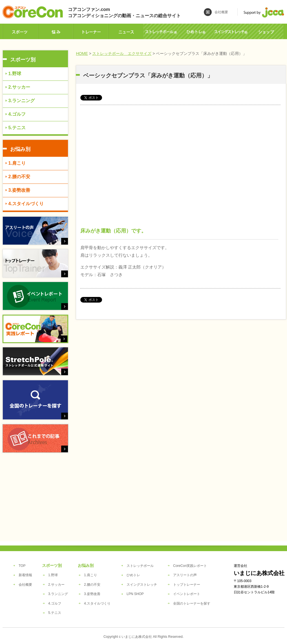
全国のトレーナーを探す (192, 603)
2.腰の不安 (19, 177)
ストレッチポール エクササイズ (122, 53)
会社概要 (221, 12)
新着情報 (25, 575)
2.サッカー (19, 87)
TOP (22, 566)
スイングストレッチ (142, 585)
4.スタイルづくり (26, 204)
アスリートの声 (185, 575)
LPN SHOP (135, 594)
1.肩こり (17, 163)
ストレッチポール (140, 566)
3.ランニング (22, 101)
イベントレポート (187, 594)
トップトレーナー (187, 585)
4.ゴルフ (17, 114)
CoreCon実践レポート (190, 566)
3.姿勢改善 (19, 190)
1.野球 (15, 74)
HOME (82, 53)
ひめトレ (133, 575)
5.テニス (17, 128)
